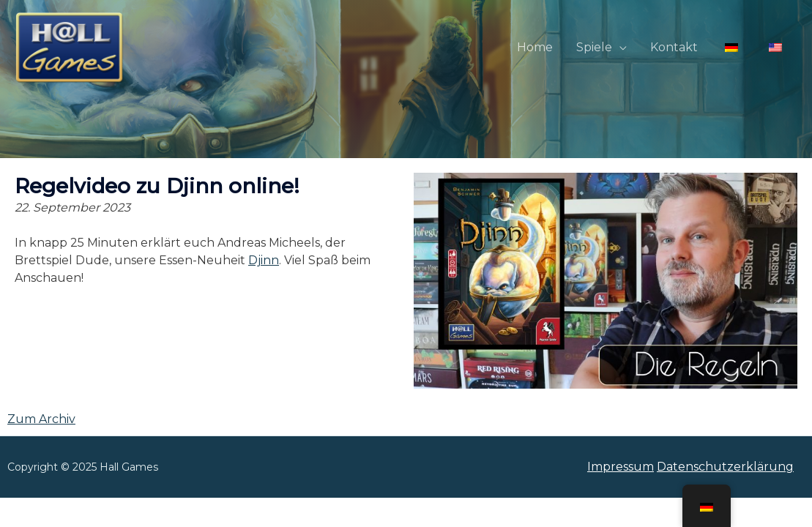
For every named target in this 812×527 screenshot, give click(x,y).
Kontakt (674, 47)
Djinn (264, 260)
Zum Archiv (41, 419)
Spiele (594, 47)
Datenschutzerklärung (725, 467)
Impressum (621, 467)
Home (535, 47)
